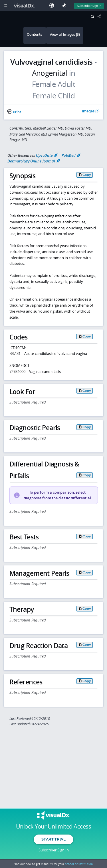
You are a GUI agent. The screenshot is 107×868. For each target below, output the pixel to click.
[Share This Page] (101, 17)
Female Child (53, 96)
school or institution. (79, 864)
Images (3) (91, 112)
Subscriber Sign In (54, 850)
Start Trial (53, 839)
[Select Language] (53, 6)
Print (14, 112)
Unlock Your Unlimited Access (53, 827)
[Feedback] (65, 6)
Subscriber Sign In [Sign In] (89, 6)
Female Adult (53, 84)
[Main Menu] (6, 6)
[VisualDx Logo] (25, 6)
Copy (87, 175)
